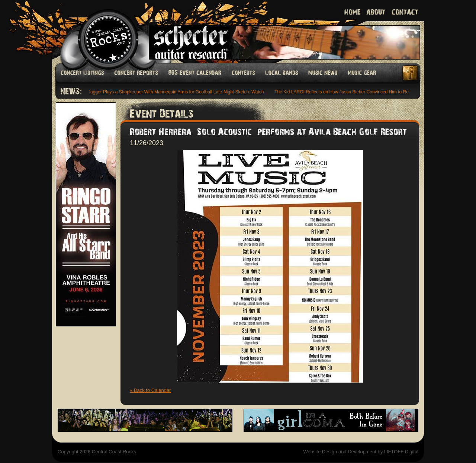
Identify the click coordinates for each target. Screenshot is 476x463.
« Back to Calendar (150, 390)
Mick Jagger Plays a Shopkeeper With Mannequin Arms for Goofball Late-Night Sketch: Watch (171, 92)
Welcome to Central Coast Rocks (99, 31)
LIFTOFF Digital (401, 452)
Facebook (411, 73)
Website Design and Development (340, 452)
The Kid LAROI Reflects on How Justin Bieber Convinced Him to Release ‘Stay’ (354, 92)
